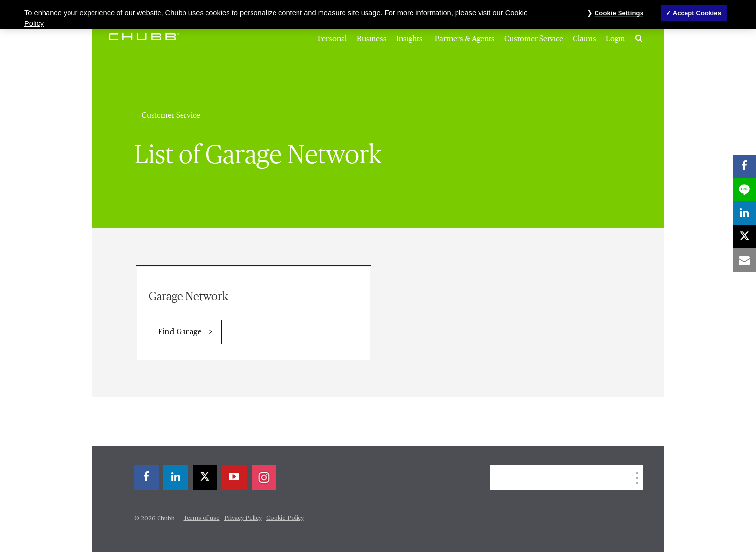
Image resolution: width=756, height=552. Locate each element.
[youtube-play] (234, 478)
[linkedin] (176, 478)
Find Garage (180, 332)
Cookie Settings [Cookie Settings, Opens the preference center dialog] (619, 13)
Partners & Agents (465, 39)
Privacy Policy (243, 518)
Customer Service (534, 39)
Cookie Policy (285, 518)
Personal (332, 39)
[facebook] (146, 478)
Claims (584, 39)
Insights (410, 39)
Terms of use (202, 518)
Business (372, 39)
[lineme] (744, 190)
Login (615, 39)
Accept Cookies (697, 13)
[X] (205, 478)
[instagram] (264, 478)
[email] (744, 260)
